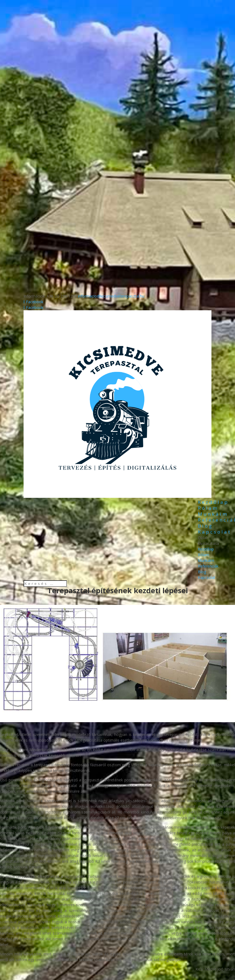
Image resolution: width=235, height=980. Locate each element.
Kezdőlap (213, 502)
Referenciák (208, 566)
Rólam (208, 508)
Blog (205, 526)
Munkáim (213, 514)
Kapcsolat (215, 532)
